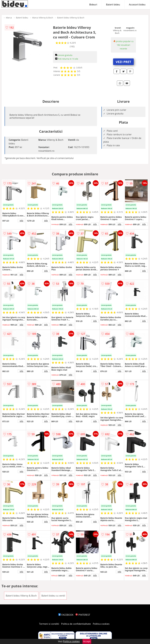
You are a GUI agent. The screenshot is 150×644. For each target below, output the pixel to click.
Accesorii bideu (137, 5)
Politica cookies (101, 624)
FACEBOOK (66, 615)
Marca (9, 18)
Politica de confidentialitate (76, 624)
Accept (87, 641)
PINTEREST (83, 615)
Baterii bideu (113, 5)
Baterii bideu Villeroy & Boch (71, 18)
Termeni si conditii (49, 624)
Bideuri (93, 5)
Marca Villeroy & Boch (43, 18)
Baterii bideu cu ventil (53, 596)
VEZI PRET (123, 62)
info (21, 221)
